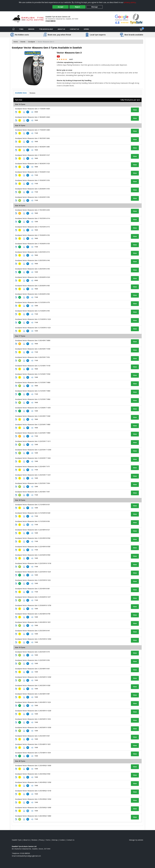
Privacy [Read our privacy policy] (41, 840)
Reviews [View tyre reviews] (32, 93)
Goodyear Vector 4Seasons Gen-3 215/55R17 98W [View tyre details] (33, 382)
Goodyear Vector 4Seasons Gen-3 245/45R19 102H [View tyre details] (33, 702)
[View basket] (141, 29)
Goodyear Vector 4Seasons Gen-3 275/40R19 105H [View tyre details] (33, 753)
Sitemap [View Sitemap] (55, 840)
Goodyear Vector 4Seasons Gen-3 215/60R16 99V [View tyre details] (32, 311)
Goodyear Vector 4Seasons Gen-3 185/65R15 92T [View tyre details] (32, 155)
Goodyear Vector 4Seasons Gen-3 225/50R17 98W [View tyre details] (33, 424)
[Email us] (29, 856)
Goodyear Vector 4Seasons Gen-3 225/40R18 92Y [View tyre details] (32, 530)
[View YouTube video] (58, 56)
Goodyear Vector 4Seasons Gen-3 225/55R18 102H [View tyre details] (33, 572)
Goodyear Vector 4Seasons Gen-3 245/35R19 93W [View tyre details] (33, 685)
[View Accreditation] (137, 19)
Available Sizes (21, 93)
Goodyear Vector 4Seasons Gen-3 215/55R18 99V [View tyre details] (32, 521)
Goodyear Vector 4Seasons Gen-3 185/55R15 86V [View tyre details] (32, 138)
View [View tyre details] (135, 110)
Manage (95, 7)
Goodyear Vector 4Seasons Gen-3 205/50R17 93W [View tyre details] (33, 349)
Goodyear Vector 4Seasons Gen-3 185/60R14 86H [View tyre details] (33, 117)
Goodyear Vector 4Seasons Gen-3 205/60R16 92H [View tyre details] (33, 277)
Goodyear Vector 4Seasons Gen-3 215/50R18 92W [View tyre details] (33, 513)
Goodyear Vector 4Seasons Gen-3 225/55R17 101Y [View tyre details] (33, 441)
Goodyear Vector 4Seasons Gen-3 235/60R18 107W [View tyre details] (33, 605)
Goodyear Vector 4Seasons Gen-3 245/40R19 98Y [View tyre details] (32, 694)
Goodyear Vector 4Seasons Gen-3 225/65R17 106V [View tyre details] (33, 458)
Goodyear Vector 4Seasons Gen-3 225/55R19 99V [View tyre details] (32, 660)
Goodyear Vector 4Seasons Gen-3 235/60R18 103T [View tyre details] (33, 597)
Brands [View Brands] (23, 42)
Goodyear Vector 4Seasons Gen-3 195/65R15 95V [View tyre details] (32, 180)
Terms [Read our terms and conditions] (48, 840)
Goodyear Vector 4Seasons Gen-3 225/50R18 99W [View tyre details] (33, 555)
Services (31, 29)
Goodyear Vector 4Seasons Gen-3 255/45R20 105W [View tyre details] (33, 799)
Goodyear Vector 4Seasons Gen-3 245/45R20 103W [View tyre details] (33, 782)
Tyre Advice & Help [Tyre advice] (46, 29)
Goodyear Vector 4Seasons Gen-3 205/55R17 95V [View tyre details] (32, 357)
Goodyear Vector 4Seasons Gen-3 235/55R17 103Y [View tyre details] (33, 475)
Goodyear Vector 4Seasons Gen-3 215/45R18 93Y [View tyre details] (32, 505)
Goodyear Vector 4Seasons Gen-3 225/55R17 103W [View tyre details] (33, 450)
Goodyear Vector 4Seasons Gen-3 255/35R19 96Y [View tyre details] (32, 736)
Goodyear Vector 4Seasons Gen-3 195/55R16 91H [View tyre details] (33, 218)
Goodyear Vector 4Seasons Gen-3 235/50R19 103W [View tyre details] (33, 677)
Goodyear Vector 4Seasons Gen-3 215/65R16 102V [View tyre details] (33, 328)
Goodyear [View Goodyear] (32, 42)
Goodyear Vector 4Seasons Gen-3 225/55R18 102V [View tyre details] (33, 580)
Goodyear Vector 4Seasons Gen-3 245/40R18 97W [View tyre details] (33, 614)
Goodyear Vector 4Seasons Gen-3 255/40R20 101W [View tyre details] (33, 791)
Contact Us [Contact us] (74, 29)
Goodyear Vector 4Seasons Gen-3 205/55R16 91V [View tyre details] (32, 252)
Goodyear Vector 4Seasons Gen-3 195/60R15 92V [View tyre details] (32, 172)
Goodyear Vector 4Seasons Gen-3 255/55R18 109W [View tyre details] (33, 639)
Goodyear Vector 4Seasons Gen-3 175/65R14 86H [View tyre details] (33, 109)
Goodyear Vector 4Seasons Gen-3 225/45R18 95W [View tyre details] (33, 538)
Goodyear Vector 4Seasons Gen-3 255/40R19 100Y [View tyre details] (33, 744)
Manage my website (136, 840)
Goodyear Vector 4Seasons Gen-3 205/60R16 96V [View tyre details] (32, 286)
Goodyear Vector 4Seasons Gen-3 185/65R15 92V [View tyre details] (32, 164)
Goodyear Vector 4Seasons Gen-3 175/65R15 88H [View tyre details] (33, 130)
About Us (61, 29)
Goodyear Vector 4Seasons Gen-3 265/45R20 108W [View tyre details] (33, 816)
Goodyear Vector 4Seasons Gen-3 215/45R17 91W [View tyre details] (33, 366)
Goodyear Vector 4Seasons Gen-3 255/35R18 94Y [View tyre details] (32, 631)
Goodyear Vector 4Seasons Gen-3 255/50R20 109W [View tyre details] (33, 808)
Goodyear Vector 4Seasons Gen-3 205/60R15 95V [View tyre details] (32, 189)
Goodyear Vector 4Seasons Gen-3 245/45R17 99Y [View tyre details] (32, 492)
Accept (61, 7)
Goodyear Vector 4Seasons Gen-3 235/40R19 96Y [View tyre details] (32, 669)
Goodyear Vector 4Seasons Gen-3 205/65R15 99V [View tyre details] (32, 197)
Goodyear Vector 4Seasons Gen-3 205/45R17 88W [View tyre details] (33, 340)
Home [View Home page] (16, 42)
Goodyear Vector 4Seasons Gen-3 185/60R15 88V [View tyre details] (32, 147)
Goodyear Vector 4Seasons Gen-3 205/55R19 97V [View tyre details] (32, 652)
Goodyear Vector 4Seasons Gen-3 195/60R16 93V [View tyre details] (32, 235)
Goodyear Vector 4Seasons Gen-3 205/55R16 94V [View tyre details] (32, 260)
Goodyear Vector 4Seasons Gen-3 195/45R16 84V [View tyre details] (32, 210)
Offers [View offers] (86, 29)
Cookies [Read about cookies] (62, 840)
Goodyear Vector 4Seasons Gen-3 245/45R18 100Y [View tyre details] (33, 622)
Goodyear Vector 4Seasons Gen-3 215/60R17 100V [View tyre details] (33, 408)
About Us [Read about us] (27, 840)
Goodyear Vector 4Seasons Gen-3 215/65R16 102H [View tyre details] (33, 319)
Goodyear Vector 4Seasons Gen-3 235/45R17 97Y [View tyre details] (32, 466)
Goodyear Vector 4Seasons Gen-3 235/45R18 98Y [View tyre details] (32, 589)
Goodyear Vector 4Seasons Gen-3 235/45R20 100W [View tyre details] (33, 765)
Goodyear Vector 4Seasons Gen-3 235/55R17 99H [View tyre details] (33, 483)
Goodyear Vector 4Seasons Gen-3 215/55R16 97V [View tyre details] (32, 302)
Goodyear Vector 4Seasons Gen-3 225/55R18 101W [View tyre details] (33, 563)
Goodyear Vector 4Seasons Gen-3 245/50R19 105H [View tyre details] (33, 719)
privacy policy (130, 2)
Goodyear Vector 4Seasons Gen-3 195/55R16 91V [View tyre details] (32, 227)
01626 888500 (50, 21)
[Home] (13, 29)
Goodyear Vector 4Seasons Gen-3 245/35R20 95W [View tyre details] (33, 774)
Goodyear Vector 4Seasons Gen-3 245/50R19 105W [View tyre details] (33, 727)
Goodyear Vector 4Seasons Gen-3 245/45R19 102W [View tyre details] (33, 711)
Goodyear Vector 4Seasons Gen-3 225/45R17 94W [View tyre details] (33, 416)
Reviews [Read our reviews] (34, 840)
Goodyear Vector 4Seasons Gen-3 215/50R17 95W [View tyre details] (33, 374)
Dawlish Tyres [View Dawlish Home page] (17, 840)
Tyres (21, 29)
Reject (77, 7)
